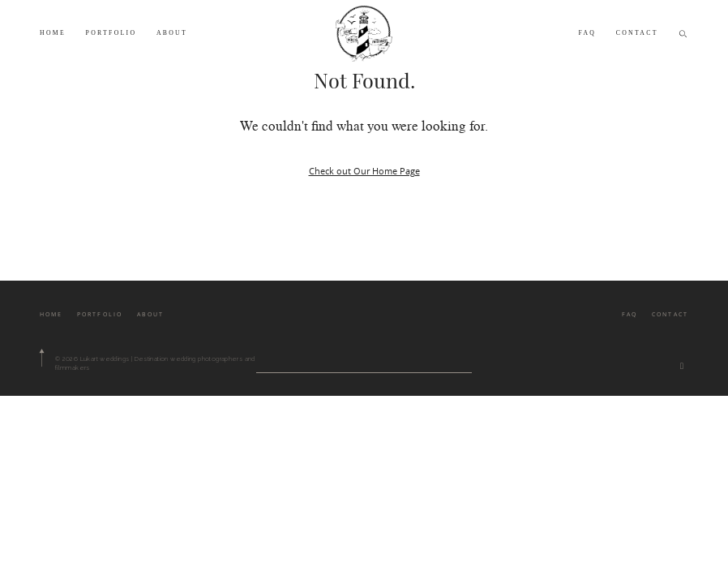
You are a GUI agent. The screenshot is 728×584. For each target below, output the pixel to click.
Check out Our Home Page (364, 171)
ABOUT (172, 33)
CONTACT (637, 33)
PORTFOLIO (111, 33)
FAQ (587, 33)
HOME (53, 33)
